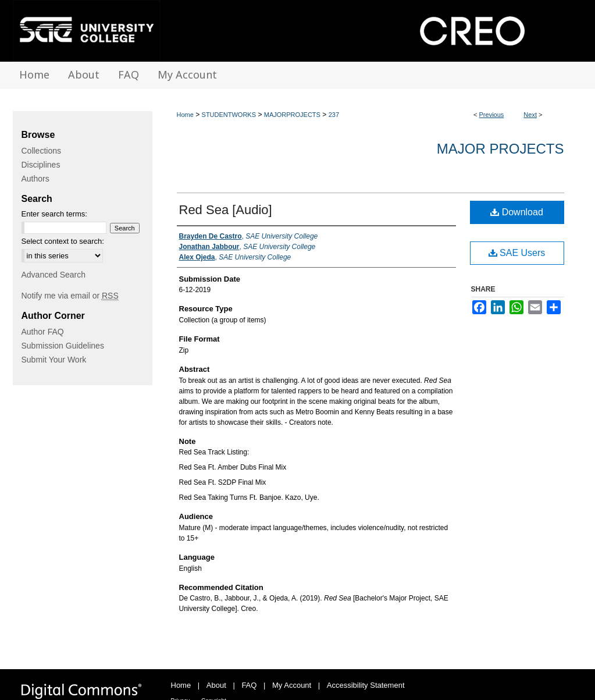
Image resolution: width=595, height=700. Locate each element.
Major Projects (500, 149)
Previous (492, 115)
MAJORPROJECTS (292, 115)
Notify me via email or (70, 296)
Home (185, 115)
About (216, 685)
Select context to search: (63, 241)
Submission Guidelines (63, 346)
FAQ (249, 685)
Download (517, 212)
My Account (292, 685)
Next (530, 115)
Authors (35, 179)
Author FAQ (43, 332)
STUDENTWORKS (229, 115)
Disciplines (41, 165)
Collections (41, 151)
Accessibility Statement (366, 685)
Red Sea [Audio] (226, 210)
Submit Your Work (54, 360)
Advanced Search (54, 275)
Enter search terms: (54, 214)
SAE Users (517, 253)
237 (334, 115)
